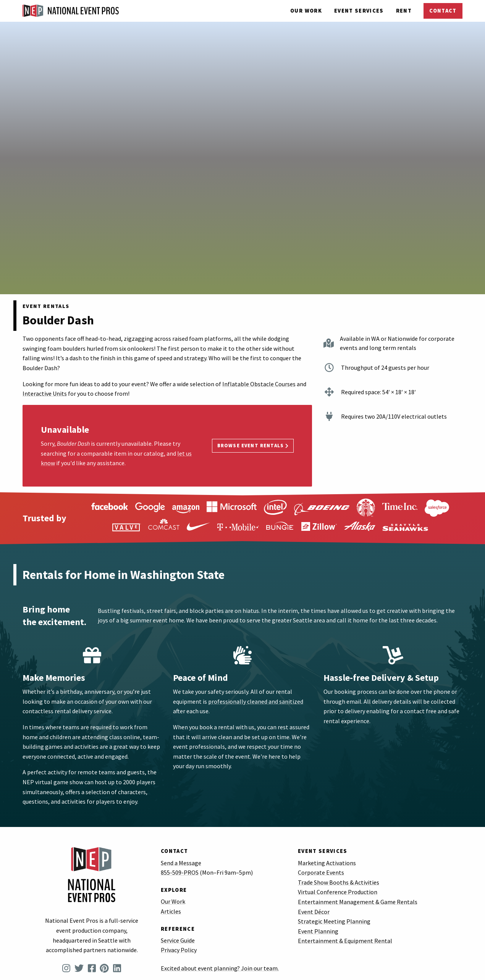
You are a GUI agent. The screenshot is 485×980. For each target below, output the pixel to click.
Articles (171, 911)
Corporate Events (321, 872)
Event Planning (318, 931)
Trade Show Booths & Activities (339, 882)
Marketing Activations (327, 863)
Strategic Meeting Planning (334, 921)
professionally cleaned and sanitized (256, 701)
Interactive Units (45, 393)
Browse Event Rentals (253, 445)
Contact (443, 11)
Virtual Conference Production (338, 892)
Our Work (306, 11)
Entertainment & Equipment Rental (345, 941)
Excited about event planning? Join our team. (220, 968)
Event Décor (314, 912)
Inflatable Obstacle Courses (259, 384)
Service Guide (178, 940)
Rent (404, 11)
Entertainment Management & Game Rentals (358, 902)
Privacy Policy (179, 950)
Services (359, 11)
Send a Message (181, 863)
